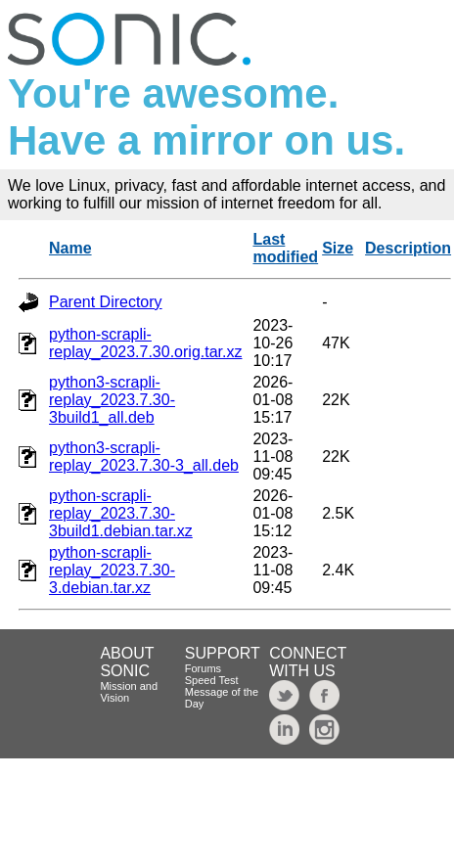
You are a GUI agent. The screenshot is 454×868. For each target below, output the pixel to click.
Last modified (285, 248)
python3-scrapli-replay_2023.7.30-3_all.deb (144, 457)
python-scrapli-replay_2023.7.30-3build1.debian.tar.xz (121, 513)
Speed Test (212, 680)
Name (70, 248)
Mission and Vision (129, 692)
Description (408, 248)
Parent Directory (106, 302)
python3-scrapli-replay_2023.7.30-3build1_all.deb (112, 400)
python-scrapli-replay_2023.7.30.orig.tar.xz (145, 343)
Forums (203, 668)
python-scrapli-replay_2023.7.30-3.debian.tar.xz (112, 570)
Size (338, 248)
